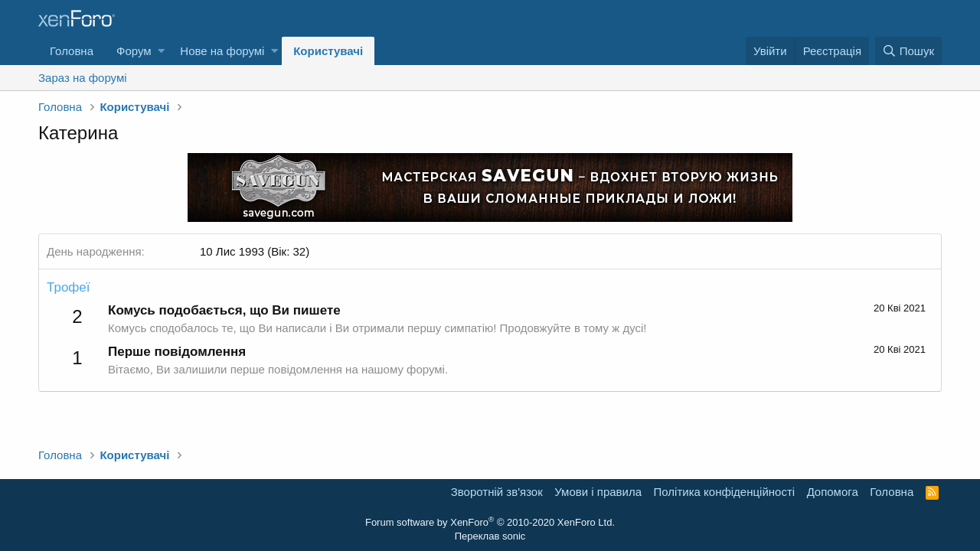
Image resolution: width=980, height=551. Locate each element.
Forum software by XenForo (490, 522)
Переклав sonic (490, 536)
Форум (134, 51)
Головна (72, 51)
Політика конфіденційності (725, 492)
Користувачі (328, 51)
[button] (161, 51)
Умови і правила (598, 492)
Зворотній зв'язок (497, 492)
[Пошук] (908, 51)
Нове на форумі (222, 51)
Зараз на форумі (83, 78)
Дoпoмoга (833, 492)
